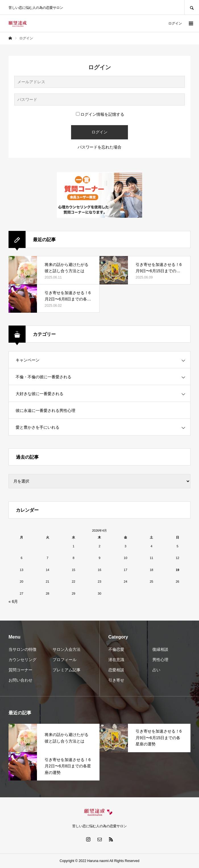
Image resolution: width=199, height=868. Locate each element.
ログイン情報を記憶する (100, 114)
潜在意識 (116, 660)
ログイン (175, 23)
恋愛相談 (116, 670)
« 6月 (13, 601)
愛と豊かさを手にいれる (38, 427)
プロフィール (65, 660)
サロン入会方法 (67, 649)
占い (156, 670)
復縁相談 (160, 649)
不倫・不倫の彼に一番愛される (43, 377)
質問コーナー (20, 670)
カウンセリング (22, 660)
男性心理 (160, 660)
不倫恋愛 (116, 649)
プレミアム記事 (67, 670)
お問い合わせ (20, 680)
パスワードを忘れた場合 (100, 147)
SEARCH (192, 7)
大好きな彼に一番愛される (40, 394)
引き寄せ (116, 680)
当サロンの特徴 (22, 649)
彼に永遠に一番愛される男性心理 (45, 410)
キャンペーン (28, 360)
